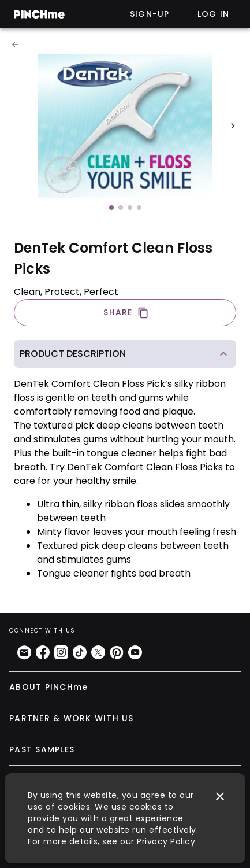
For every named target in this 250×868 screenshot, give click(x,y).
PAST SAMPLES (42, 749)
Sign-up (150, 14)
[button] (125, 354)
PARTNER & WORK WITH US (72, 718)
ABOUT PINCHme (48, 687)
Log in (214, 14)
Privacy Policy (166, 841)
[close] (220, 796)
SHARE (126, 313)
